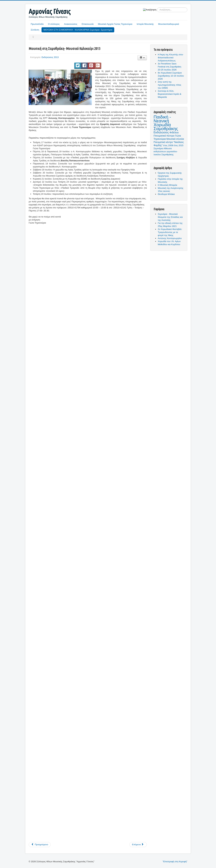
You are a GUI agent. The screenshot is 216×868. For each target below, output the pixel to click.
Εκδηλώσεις (161, 132)
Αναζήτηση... (156, 8)
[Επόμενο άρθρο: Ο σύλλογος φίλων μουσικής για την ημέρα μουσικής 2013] (138, 845)
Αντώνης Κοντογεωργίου (170, 238)
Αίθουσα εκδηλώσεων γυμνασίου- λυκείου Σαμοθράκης (166, 151)
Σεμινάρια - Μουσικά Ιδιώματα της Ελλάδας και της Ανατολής (170, 217)
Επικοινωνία (88, 24)
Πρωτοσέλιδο (37, 24)
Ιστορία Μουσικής (145, 24)
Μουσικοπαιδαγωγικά (168, 24)
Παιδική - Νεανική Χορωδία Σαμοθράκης (166, 123)
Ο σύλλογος (54, 24)
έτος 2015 (179, 145)
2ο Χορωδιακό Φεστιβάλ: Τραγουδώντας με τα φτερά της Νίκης (170, 232)
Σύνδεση (35, 30)
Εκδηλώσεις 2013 (50, 57)
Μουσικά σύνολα (175, 139)
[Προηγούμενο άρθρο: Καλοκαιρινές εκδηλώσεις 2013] (40, 845)
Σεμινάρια (158, 148)
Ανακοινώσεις (71, 24)
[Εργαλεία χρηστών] (142, 58)
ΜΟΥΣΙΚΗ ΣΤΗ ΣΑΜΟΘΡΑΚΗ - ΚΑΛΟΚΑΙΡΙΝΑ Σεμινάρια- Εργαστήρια (78, 30)
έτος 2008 (168, 145)
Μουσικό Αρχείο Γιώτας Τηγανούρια (115, 24)
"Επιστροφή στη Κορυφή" (175, 862)
